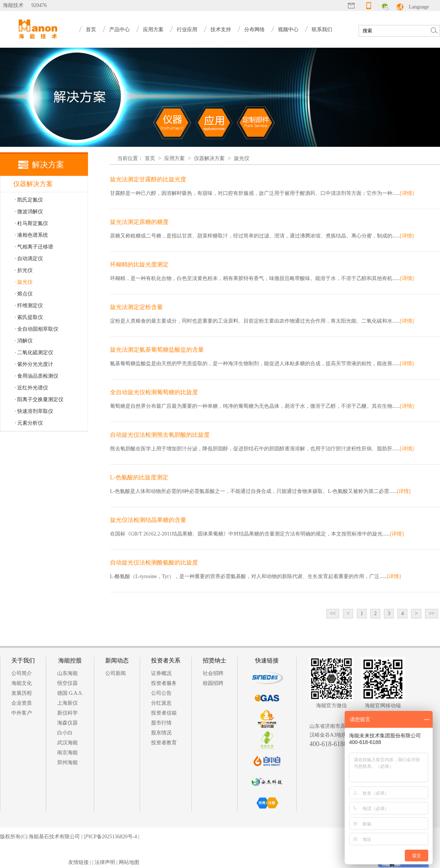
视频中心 (288, 30)
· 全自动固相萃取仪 (36, 329)
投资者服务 (164, 683)
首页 (91, 30)
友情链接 (78, 862)
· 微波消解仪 (29, 212)
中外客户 (22, 713)
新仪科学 (67, 713)
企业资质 (22, 703)
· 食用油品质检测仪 (36, 376)
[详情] (407, 193)
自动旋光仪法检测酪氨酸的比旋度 (154, 562)
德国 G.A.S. (70, 693)
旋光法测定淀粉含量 (136, 307)
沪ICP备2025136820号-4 (110, 837)
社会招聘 (213, 673)
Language (419, 7)
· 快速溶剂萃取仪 (34, 411)
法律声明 (105, 862)
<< (333, 613)
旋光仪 (242, 158)
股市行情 (161, 723)
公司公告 (161, 693)
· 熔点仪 (24, 294)
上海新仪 (67, 703)
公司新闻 (115, 673)
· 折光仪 (24, 270)
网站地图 (129, 862)
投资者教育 (164, 743)
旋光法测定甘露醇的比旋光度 (148, 179)
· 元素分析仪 (29, 423)
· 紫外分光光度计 (34, 364)
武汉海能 (67, 743)
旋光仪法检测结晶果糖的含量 (148, 520)
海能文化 (22, 683)
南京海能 (67, 753)
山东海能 (67, 673)
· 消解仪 (24, 341)
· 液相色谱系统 (31, 235)
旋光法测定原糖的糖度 (139, 222)
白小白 (65, 733)
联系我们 (322, 30)
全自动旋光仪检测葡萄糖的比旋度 (154, 392)
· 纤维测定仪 (29, 306)
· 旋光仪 (24, 282)
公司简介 (22, 673)
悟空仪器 (67, 683)
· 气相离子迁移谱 (34, 247)
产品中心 (120, 30)
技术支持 (221, 30)
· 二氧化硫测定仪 (34, 353)
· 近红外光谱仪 (31, 388)
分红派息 (161, 703)
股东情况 (161, 733)
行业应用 (187, 30)
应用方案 (153, 30)
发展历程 (22, 693)
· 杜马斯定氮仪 (31, 223)
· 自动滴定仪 (29, 259)
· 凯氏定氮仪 (29, 200)
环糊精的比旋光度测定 (139, 264)
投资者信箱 (164, 713)
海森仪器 (67, 723)
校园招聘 (213, 683)
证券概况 (161, 673)
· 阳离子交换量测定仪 (39, 400)
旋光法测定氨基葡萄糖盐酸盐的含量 (157, 350)
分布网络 (254, 30)
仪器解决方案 (209, 158)
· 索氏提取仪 (29, 317)
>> (432, 613)
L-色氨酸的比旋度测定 (139, 477)
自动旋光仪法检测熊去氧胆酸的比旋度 (160, 435)
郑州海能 (67, 762)
